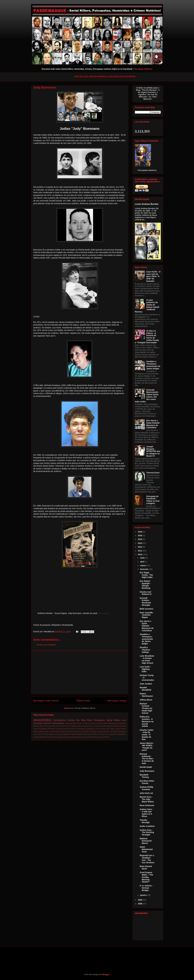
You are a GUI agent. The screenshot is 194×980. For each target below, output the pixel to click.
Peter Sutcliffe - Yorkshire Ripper (147, 615)
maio (143, 558)
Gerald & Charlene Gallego (145, 650)
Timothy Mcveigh (145, 821)
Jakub (103, 729)
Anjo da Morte (121, 723)
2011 (140, 551)
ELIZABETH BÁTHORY (47, 729)
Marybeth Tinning (144, 776)
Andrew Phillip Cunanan (146, 788)
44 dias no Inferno (97, 723)
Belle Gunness (146, 609)
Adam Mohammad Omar (146, 849)
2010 (140, 554)
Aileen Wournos (110, 723)
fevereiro (145, 569)
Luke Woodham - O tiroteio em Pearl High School (147, 659)
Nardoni (74, 734)
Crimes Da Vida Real (80, 720)
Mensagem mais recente (46, 701)
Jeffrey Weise (146, 700)
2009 (140, 900)
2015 (140, 539)
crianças (60, 737)
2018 (140, 532)
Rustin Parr (105, 734)
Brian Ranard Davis (146, 867)
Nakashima (67, 734)
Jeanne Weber (121, 729)
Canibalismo (60, 720)
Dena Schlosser (147, 805)
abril (142, 562)
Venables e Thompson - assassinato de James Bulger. (153, 365)
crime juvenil (68, 737)
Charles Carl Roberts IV (146, 593)
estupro (85, 737)
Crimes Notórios (82, 726)
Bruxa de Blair (50, 726)
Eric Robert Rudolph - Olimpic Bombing (145, 585)
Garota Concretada (63, 729)
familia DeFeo (93, 737)
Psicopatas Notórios (143, 69)
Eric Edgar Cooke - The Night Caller (146, 575)
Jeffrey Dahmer (39, 732)
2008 (140, 904)
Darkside (103, 726)
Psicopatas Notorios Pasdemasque (49, 723)
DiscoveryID (104, 613)
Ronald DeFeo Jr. (94, 734)
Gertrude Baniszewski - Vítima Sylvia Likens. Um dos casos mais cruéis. (147, 396)
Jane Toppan (110, 729)
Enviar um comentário (46, 645)
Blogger (106, 974)
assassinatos (42, 720)
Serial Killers (113, 720)
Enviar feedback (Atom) (85, 708)
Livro (124, 720)
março (143, 565)
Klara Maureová (74, 732)
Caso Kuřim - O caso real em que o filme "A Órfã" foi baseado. (153, 276)
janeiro (144, 895)
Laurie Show (85, 732)
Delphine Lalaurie (113, 726)
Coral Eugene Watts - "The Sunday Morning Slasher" (146, 877)
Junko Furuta (49, 732)
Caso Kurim (60, 726)
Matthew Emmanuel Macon (146, 841)
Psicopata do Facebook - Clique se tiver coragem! (153, 500)
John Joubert (146, 684)
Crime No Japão (70, 726)
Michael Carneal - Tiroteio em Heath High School (146, 708)
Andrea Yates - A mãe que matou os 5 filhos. (146, 813)
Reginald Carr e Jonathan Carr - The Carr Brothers (147, 859)
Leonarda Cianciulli (97, 732)
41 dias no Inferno (83, 723)
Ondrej (85, 734)
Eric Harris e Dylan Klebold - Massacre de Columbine (153, 424)
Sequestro (113, 734)
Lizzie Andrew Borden (147, 204)
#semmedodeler (70, 723)
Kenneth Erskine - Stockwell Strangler (145, 602)
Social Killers (121, 734)
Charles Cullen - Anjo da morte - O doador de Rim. (146, 735)
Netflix (80, 734)
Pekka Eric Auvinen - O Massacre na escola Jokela (147, 721)
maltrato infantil (103, 737)
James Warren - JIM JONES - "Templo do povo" (147, 747)
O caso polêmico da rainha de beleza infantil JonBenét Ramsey (147, 306)
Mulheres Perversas (56, 734)
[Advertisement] (80, 672)
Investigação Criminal (93, 729)
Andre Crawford (147, 826)
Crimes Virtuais (94, 726)
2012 (140, 547)
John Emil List (146, 793)
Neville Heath (146, 767)
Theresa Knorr (153, 473)
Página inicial (83, 701)
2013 (140, 543)
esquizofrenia (78, 737)
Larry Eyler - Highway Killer (145, 669)
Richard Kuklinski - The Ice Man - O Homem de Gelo (147, 759)
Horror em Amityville (77, 729)
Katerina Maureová (61, 732)
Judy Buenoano (147, 771)
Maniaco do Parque (111, 732)
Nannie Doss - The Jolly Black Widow (147, 799)
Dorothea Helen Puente (147, 782)
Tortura (49, 737)
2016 (140, 535)
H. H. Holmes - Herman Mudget (146, 888)
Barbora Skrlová (39, 726)
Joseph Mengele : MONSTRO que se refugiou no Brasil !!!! (153, 451)
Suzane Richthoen (40, 737)
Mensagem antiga (117, 701)
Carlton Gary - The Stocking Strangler (147, 832)
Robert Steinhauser (146, 695)
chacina (54, 737)
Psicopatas (99, 720)
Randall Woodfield (145, 689)
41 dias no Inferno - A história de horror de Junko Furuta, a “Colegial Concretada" (147, 337)
